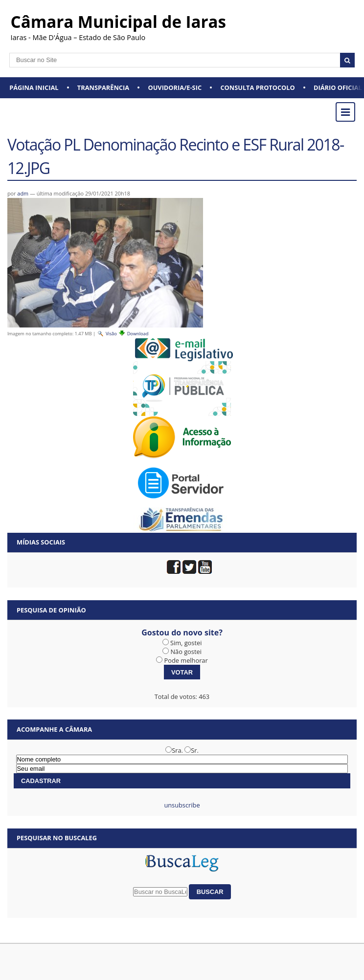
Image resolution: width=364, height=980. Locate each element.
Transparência (103, 87)
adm (23, 193)
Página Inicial (34, 87)
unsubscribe (182, 805)
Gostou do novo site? (182, 632)
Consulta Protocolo (257, 87)
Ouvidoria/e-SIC (175, 87)
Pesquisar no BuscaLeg (57, 838)
